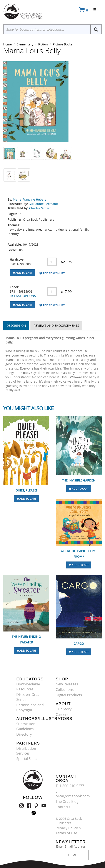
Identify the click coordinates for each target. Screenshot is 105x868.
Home (7, 44)
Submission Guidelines (26, 726)
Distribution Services (26, 751)
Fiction (43, 44)
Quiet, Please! (26, 490)
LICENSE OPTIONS (23, 296)
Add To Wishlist (52, 273)
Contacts (63, 807)
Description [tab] (16, 326)
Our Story (64, 709)
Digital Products (69, 695)
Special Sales (27, 759)
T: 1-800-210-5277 (70, 786)
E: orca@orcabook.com (73, 794)
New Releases (67, 684)
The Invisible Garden (79, 480)
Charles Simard (40, 208)
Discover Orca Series (28, 697)
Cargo (79, 644)
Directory (24, 734)
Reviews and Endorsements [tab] (56, 326)
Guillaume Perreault (43, 204)
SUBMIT (72, 855)
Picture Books (63, 44)
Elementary (25, 44)
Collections (65, 690)
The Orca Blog (67, 801)
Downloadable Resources (28, 687)
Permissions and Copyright (30, 707)
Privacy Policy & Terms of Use (68, 831)
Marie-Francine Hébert (29, 199)
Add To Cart (22, 273)
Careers (62, 715)
